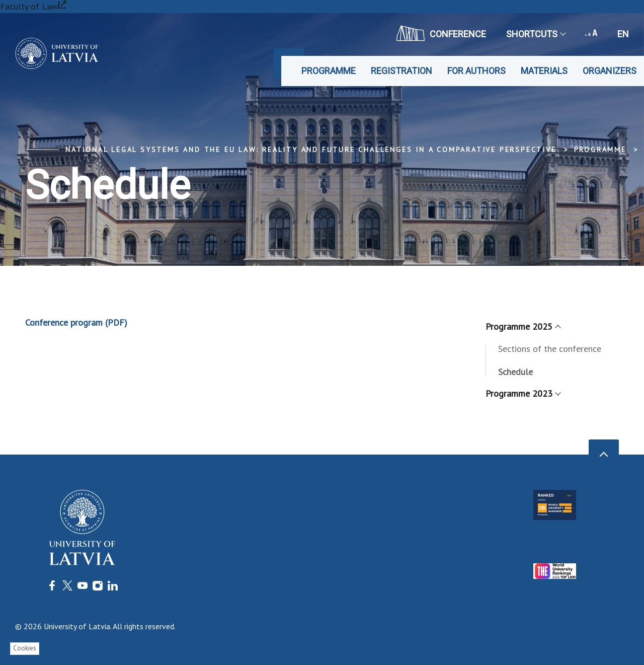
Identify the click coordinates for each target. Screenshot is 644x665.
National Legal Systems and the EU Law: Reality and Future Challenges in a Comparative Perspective (311, 150)
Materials (544, 71)
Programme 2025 (523, 326)
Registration (401, 71)
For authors (476, 71)
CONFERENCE (441, 33)
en (623, 34)
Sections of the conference (550, 349)
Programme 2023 (523, 393)
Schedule (515, 372)
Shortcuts (536, 34)
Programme (329, 71)
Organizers (610, 71)
